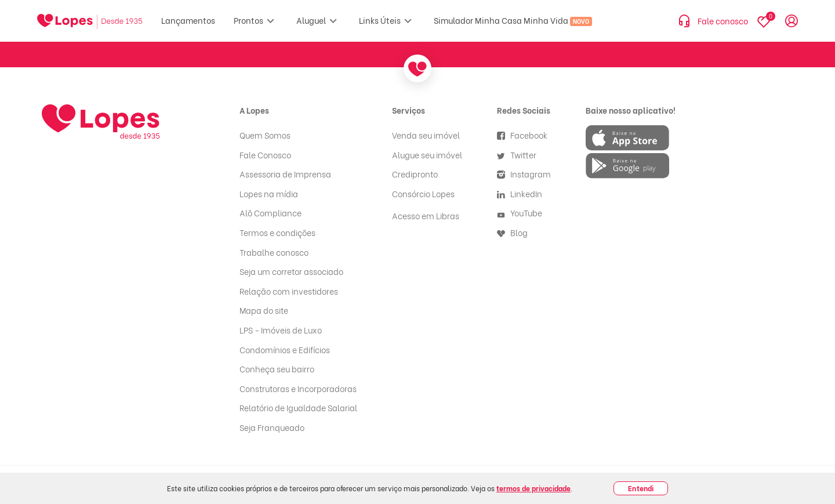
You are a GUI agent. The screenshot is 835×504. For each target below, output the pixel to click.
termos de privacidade (533, 488)
